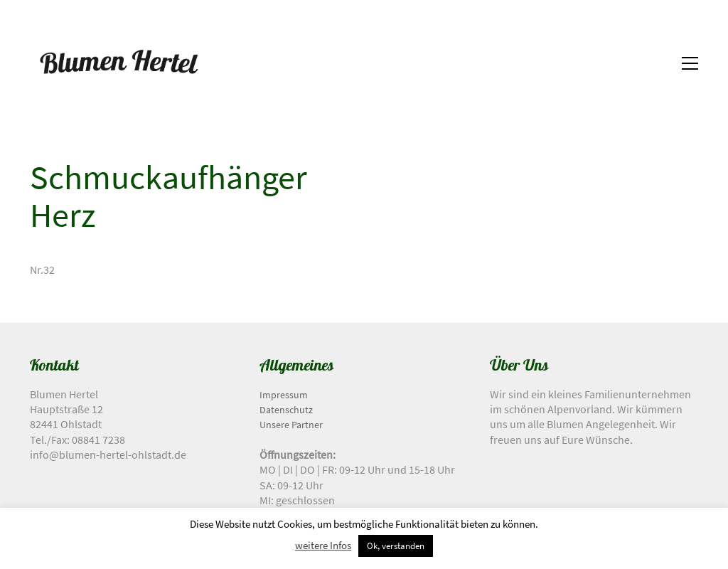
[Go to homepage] (119, 63)
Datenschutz (286, 410)
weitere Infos (323, 545)
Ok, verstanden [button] (396, 546)
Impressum (284, 395)
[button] (690, 63)
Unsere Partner (291, 425)
